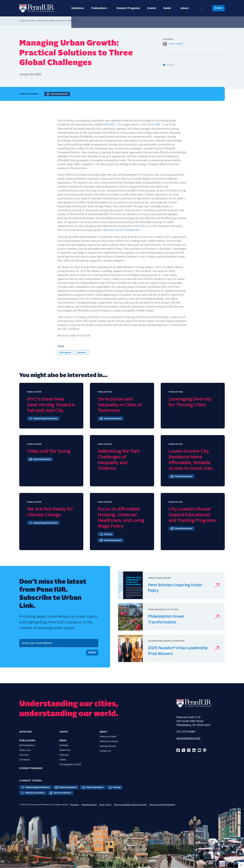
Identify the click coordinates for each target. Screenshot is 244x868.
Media (167, 8)
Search (202, 8)
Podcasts (64, 755)
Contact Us (105, 751)
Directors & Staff (108, 737)
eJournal (24, 755)
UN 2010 (109, 125)
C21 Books (24, 760)
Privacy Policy (105, 805)
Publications (99, 8)
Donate (218, 8)
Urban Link (25, 750)
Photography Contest (70, 764)
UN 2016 (155, 125)
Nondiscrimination (89, 805)
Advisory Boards (108, 746)
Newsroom (65, 750)
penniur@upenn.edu (188, 738)
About (185, 8)
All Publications (27, 745)
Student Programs (128, 8)
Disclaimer (75, 805)
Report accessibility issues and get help (130, 805)
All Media (64, 745)
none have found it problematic (121, 230)
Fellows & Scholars (109, 741)
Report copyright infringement (162, 805)
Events (152, 8)
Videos (63, 760)
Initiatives (78, 8)
